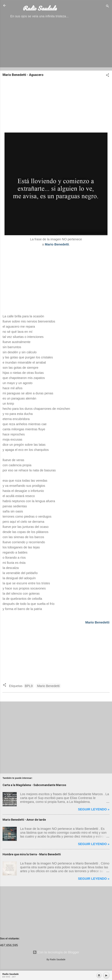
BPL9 (29, 686)
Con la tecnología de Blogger (56, 952)
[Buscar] (107, 6)
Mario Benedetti (48, 686)
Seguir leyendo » (94, 809)
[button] (107, 75)
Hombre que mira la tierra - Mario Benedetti (32, 854)
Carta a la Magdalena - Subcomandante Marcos (34, 785)
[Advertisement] (56, 46)
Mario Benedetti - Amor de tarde (24, 820)
